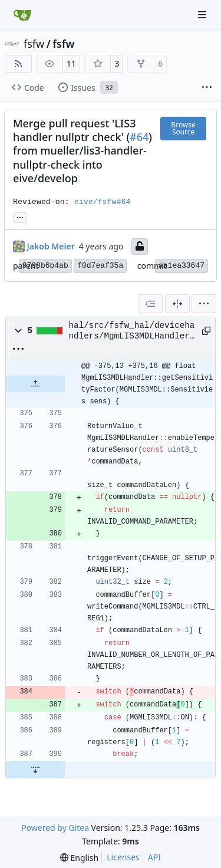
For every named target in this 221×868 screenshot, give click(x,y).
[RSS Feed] (18, 64)
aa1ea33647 (182, 266)
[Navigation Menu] (203, 14)
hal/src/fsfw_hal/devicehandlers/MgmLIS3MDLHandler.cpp (132, 331)
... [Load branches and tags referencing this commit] (20, 216)
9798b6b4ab (45, 266)
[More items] (207, 88)
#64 (139, 137)
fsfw (34, 44)
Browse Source (183, 128)
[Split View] (177, 304)
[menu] (204, 304)
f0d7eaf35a (100, 266)
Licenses (123, 857)
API (154, 857)
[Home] (22, 15)
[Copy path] (204, 331)
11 (71, 63)
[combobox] (150, 304)
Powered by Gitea (55, 828)
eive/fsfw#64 (103, 202)
